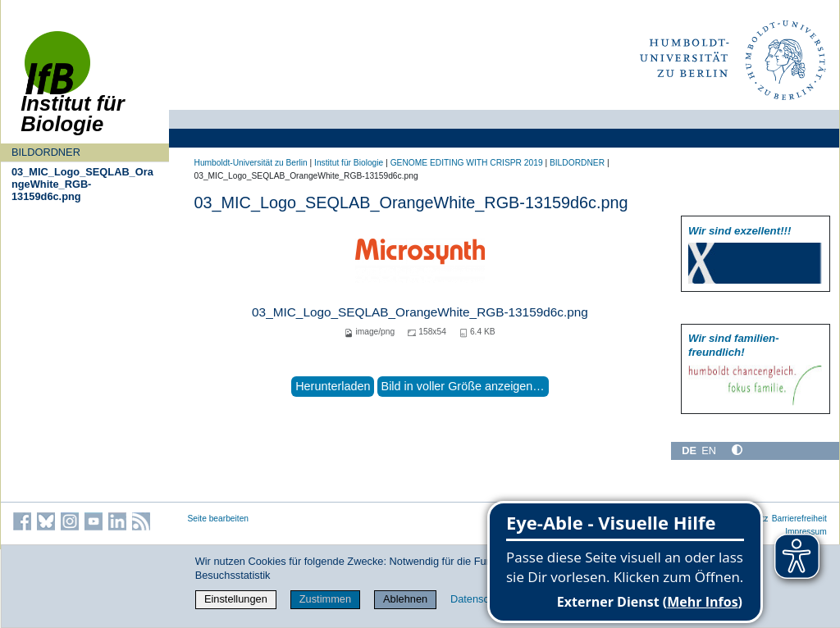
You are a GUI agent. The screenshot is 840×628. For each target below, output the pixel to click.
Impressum (806, 532)
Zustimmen (325, 599)
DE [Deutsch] (689, 451)
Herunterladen (333, 386)
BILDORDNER (46, 152)
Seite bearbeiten (219, 519)
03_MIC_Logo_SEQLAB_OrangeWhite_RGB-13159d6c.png (82, 184)
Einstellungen (236, 599)
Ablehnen (405, 599)
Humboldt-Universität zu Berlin (251, 163)
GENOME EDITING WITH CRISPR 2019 (467, 163)
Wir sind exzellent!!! (740, 231)
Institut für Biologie (349, 163)
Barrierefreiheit (799, 519)
